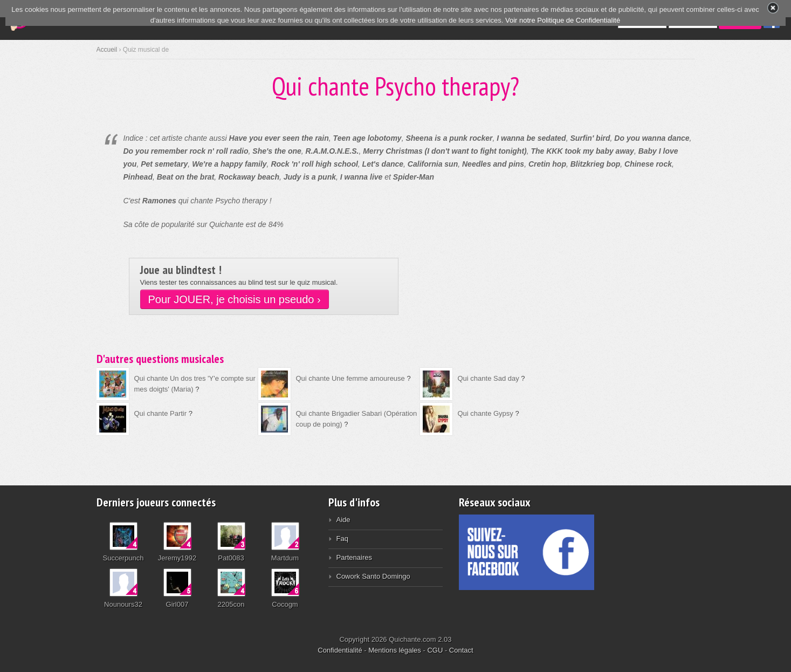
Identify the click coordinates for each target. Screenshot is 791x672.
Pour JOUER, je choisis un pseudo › (235, 299)
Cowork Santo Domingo (373, 576)
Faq (342, 539)
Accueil (107, 50)
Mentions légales (395, 650)
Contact (461, 650)
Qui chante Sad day (489, 378)
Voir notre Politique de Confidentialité (563, 20)
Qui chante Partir (161, 413)
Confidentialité (340, 650)
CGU (435, 650)
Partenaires (354, 557)
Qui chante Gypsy (486, 413)
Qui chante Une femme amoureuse (350, 378)
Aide (343, 520)
